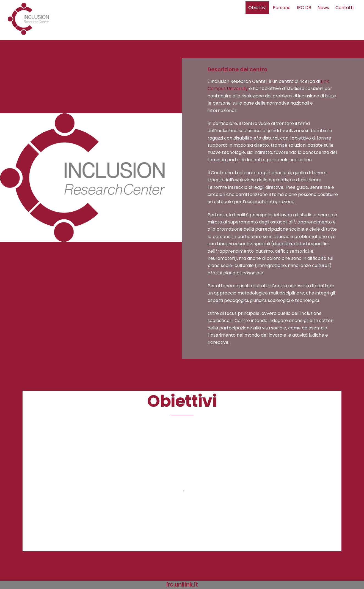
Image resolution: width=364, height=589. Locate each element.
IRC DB (304, 8)
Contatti (344, 8)
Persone (282, 8)
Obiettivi (257, 8)
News (323, 8)
